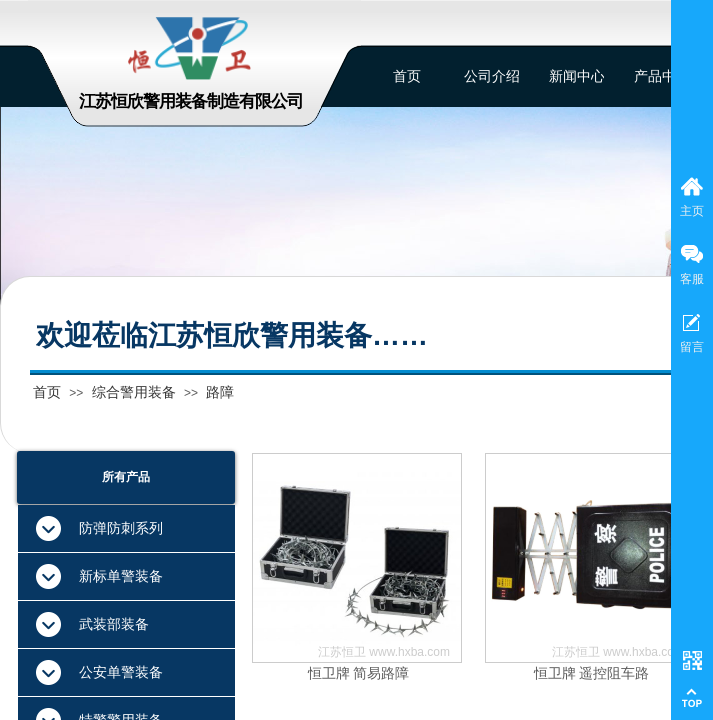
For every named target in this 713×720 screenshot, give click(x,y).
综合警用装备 (134, 392)
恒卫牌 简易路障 (359, 673)
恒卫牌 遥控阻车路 (592, 673)
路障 (220, 392)
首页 (47, 392)
